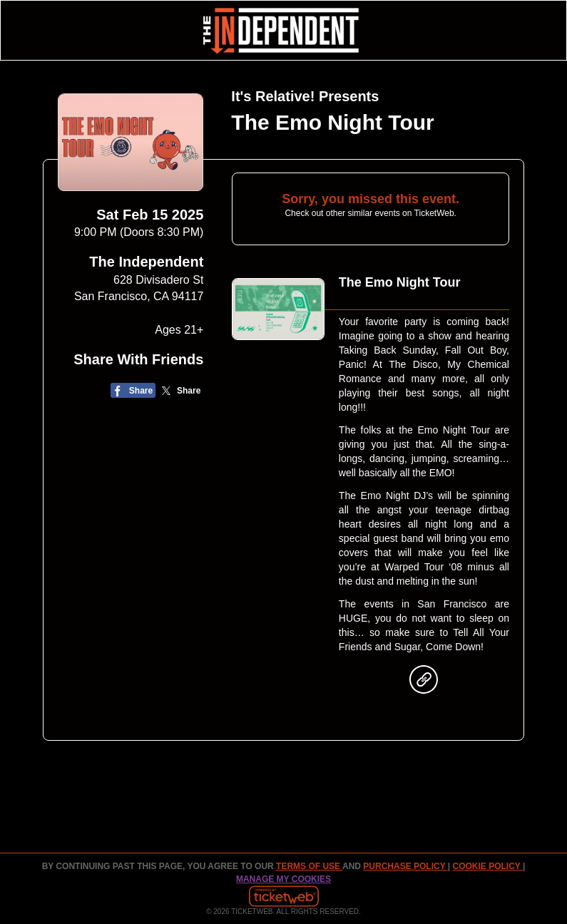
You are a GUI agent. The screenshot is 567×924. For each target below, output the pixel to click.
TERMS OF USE (309, 866)
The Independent (146, 262)
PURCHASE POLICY (405, 866)
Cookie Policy (488, 866)
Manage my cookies (283, 879)
